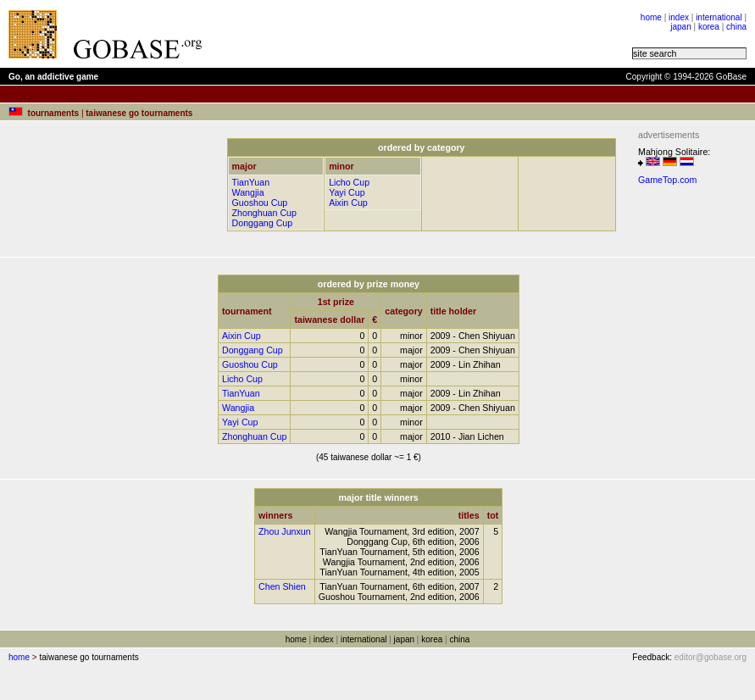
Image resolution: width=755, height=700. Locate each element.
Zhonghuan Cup (264, 213)
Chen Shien (282, 586)
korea (709, 27)
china (736, 27)
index (679, 17)
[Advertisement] (425, 34)
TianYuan (251, 182)
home (651, 17)
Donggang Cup (263, 223)
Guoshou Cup (260, 203)
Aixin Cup (348, 203)
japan (680, 27)
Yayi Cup (347, 192)
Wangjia (248, 192)
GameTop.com (667, 180)
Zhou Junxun (285, 531)
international (719, 17)
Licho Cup (349, 182)
